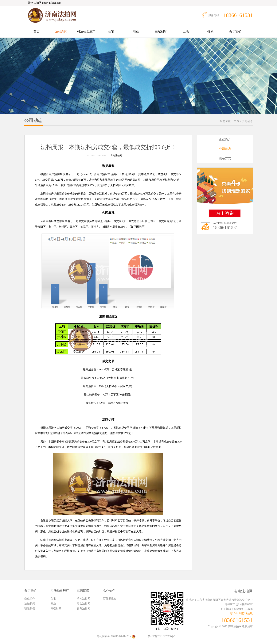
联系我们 (30, 609)
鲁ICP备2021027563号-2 (162, 636)
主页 (236, 121)
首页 (37, 31)
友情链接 (83, 590)
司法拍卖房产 (86, 31)
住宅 (111, 31)
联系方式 (225, 158)
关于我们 (235, 31)
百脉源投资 (110, 599)
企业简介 (225, 139)
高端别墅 (161, 31)
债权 (210, 31)
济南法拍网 (84, 599)
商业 (136, 31)
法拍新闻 (61, 31)
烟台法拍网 (84, 604)
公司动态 (247, 121)
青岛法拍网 (116, 156)
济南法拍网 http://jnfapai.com (45, 3)
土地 (186, 31)
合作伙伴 (109, 590)
